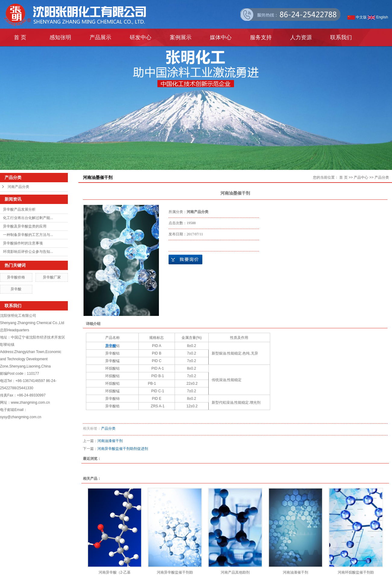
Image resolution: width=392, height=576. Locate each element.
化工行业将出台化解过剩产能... (28, 218)
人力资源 (301, 37)
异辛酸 (16, 289)
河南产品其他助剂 (235, 572)
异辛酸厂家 (52, 277)
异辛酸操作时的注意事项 (23, 243)
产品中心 (361, 177)
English (378, 17)
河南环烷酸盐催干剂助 (356, 572)
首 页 (20, 37)
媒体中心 (221, 37)
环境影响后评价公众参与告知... (28, 252)
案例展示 (181, 37)
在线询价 (185, 259)
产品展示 (100, 37)
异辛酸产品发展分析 (19, 209)
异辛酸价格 (16, 277)
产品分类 (382, 177)
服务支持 (261, 37)
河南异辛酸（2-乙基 (115, 572)
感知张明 (60, 37)
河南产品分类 (18, 187)
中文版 (357, 17)
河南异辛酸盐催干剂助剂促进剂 (123, 449)
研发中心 (141, 37)
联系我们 (341, 37)
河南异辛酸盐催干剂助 (175, 572)
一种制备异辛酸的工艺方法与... (28, 235)
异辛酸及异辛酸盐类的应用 (25, 226)
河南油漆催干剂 (110, 441)
